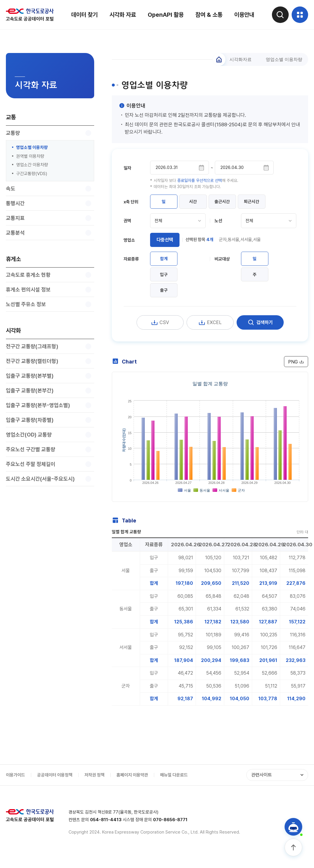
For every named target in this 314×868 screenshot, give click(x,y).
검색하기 (260, 327)
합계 (165, 261)
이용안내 (243, 15)
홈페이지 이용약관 (132, 784)
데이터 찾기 (84, 15)
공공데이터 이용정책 (55, 784)
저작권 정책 (94, 784)
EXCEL (210, 327)
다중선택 (165, 242)
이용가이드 (15, 784)
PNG (295, 366)
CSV (160, 327)
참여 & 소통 (208, 15)
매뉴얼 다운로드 (174, 784)
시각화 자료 (122, 15)
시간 (196, 203)
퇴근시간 (258, 203)
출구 (165, 294)
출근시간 (227, 203)
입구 (165, 278)
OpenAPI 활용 (165, 15)
